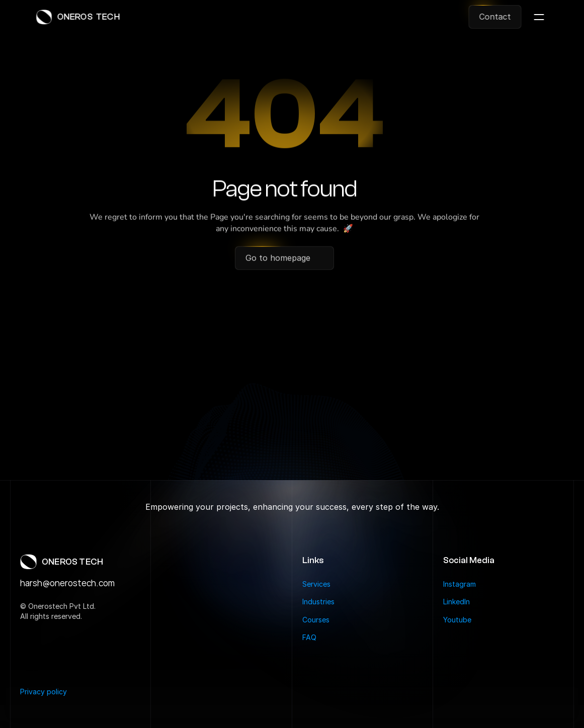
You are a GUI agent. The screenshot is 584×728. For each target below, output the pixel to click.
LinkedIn (456, 602)
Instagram (460, 584)
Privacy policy (44, 692)
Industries (318, 602)
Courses (316, 620)
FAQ (309, 637)
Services (316, 584)
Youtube (457, 620)
